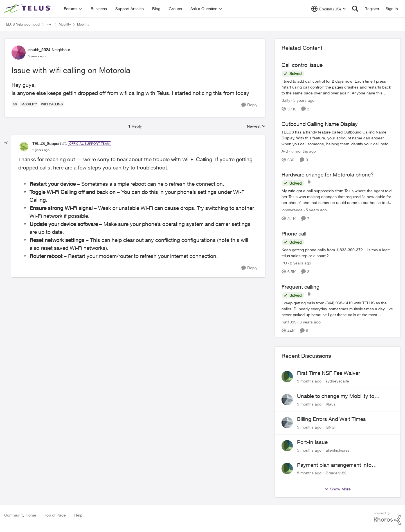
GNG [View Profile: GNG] (330, 427)
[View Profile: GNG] (287, 423)
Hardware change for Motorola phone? (328, 175)
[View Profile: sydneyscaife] (287, 377)
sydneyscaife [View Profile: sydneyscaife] (337, 381)
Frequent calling (301, 287)
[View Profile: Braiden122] (287, 468)
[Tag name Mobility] (29, 104)
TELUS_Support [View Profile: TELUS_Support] (47, 143)
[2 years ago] (300, 263)
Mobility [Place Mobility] (65, 24)
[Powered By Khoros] (387, 519)
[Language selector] (329, 9)
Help (78, 515)
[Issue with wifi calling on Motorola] (41, 150)
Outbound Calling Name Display (320, 124)
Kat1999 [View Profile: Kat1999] (289, 322)
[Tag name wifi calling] (52, 104)
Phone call (294, 234)
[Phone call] (337, 253)
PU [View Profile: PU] (284, 263)
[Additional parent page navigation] (49, 24)
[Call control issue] (337, 87)
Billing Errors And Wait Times (331, 419)
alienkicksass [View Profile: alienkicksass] (337, 450)
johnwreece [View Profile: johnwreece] (292, 210)
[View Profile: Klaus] (287, 400)
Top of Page (55, 515)
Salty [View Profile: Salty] (286, 100)
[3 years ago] (303, 100)
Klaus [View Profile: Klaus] (331, 404)
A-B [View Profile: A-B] (285, 151)
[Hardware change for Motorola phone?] (337, 197)
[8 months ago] (303, 151)
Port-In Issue (312, 442)
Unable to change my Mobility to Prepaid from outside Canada (336, 396)
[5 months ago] (309, 381)
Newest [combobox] (256, 126)
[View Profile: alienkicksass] (287, 446)
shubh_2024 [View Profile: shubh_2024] (39, 50)
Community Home (20, 515)
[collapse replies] (6, 143)
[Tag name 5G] (15, 104)
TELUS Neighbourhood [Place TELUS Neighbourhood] (22, 24)
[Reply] (249, 105)
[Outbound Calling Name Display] (337, 138)
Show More (337, 489)
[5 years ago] (315, 210)
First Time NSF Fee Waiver (328, 373)
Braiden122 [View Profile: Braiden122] (336, 473)
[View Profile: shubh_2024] (19, 53)
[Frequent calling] (337, 308)
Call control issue (302, 65)
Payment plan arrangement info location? (334, 465)
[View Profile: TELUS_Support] (24, 147)
